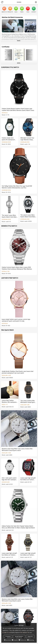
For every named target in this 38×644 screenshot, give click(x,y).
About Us (4, 12)
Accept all (8, 636)
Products (10, 12)
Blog (16, 12)
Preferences (23, 640)
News (22, 12)
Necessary (8, 640)
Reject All (30, 636)
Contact (34, 12)
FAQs (28, 12)
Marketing (31, 640)
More (19, 41)
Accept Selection (19, 636)
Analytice (15, 640)
